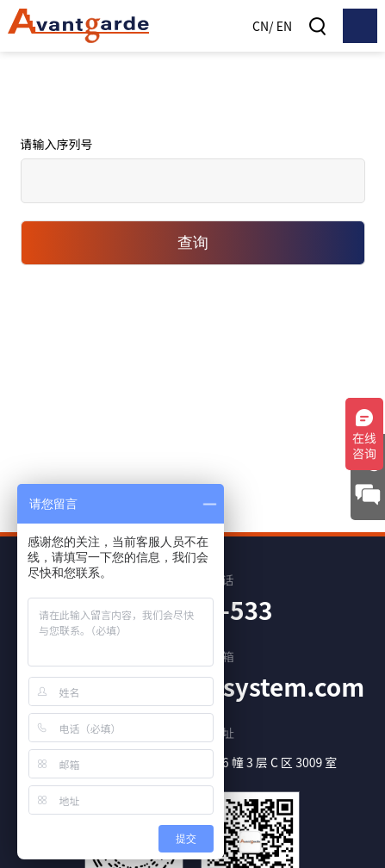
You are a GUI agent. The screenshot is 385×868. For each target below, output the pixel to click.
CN (261, 26)
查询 (193, 243)
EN (284, 26)
